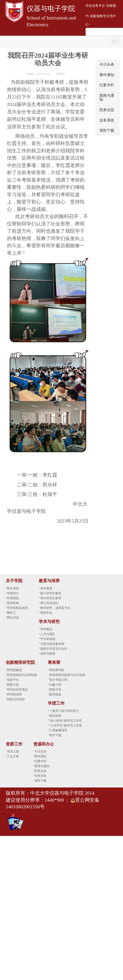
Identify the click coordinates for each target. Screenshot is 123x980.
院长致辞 (13, 588)
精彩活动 (55, 689)
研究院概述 (14, 670)
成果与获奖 (48, 654)
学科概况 (46, 629)
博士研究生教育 (51, 598)
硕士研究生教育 (51, 593)
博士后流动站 (49, 603)
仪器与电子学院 (51, 8)
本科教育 (46, 588)
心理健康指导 (58, 730)
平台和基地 (48, 639)
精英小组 (13, 685)
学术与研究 (49, 622)
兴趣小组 (55, 685)
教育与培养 (49, 581)
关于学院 (14, 581)
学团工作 (56, 703)
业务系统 (107, 120)
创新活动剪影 (16, 699)
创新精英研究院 (20, 662)
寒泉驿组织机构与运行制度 (67, 675)
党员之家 (13, 751)
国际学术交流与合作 (54, 649)
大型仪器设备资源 (52, 644)
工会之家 (13, 756)
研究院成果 (14, 694)
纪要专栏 (107, 85)
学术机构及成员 (17, 608)
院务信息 (107, 110)
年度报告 (13, 598)
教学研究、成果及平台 (55, 608)
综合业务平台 (95, 6)
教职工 (11, 613)
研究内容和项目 (17, 689)
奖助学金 (46, 613)
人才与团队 (48, 634)
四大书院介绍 (58, 680)
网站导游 (13, 618)
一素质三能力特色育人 (64, 711)
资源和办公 (44, 744)
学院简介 (13, 593)
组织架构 (55, 716)
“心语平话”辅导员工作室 (66, 725)
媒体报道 (55, 694)
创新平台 (13, 680)
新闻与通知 (42, 766)
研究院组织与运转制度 (22, 675)
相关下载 (55, 735)
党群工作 (14, 744)
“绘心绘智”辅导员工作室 (66, 721)
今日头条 (107, 64)
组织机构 (13, 603)
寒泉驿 (54, 662)
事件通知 (107, 75)
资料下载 (107, 130)
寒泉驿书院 (57, 670)
